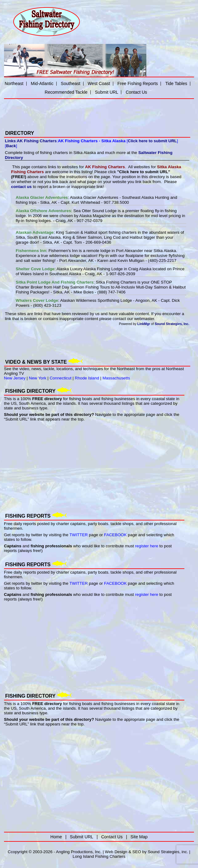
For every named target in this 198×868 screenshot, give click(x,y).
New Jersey (15, 378)
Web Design (116, 852)
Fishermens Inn (31, 251)
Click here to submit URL (152, 141)
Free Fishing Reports (138, 83)
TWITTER (78, 535)
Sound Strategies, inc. (168, 852)
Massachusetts (116, 378)
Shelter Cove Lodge (35, 269)
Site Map (139, 837)
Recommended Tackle (66, 92)
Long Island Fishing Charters (99, 856)
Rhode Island (87, 378)
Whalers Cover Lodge (37, 300)
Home (56, 837)
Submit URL (107, 92)
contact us (22, 187)
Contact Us (136, 92)
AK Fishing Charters (37, 141)
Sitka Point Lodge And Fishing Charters (55, 282)
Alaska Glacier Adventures (42, 197)
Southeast (71, 83)
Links (10, 141)
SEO (137, 852)
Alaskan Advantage (35, 232)
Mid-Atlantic (42, 83)
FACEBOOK (115, 535)
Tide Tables (176, 83)
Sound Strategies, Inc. (172, 324)
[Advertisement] (76, 110)
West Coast (99, 83)
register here (147, 546)
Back (11, 146)
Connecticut (60, 378)
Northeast (14, 83)
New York (37, 378)
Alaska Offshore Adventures (43, 211)
